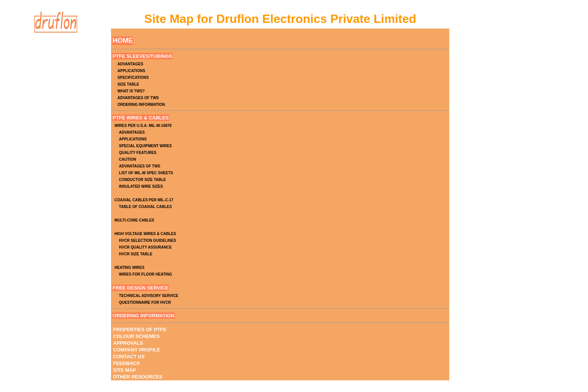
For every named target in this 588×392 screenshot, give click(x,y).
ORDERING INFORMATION (141, 105)
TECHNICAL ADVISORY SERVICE (148, 296)
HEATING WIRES (129, 268)
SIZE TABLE (128, 84)
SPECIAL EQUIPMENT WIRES (145, 146)
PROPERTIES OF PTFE (139, 329)
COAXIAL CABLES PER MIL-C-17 (144, 200)
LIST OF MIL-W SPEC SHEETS (146, 173)
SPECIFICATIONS (133, 78)
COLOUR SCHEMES (136, 336)
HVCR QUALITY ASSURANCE (145, 247)
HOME (123, 41)
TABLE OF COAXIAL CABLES (145, 207)
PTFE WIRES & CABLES (141, 118)
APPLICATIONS (131, 71)
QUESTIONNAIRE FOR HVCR (145, 302)
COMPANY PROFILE (137, 350)
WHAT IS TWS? (131, 91)
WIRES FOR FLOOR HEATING (145, 274)
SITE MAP (124, 370)
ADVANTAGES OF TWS (138, 98)
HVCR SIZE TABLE (136, 254)
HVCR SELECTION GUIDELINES (147, 240)
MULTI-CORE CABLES (134, 220)
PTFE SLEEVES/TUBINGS (142, 56)
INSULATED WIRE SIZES (141, 186)
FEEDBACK (126, 363)
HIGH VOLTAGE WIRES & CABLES (145, 234)
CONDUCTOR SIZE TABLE (142, 180)
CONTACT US (129, 357)
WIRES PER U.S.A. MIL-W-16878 (143, 126)
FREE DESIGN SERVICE (140, 288)
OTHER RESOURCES (137, 377)
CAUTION (127, 159)
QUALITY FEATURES (138, 153)
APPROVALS (128, 343)
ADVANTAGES (130, 64)
